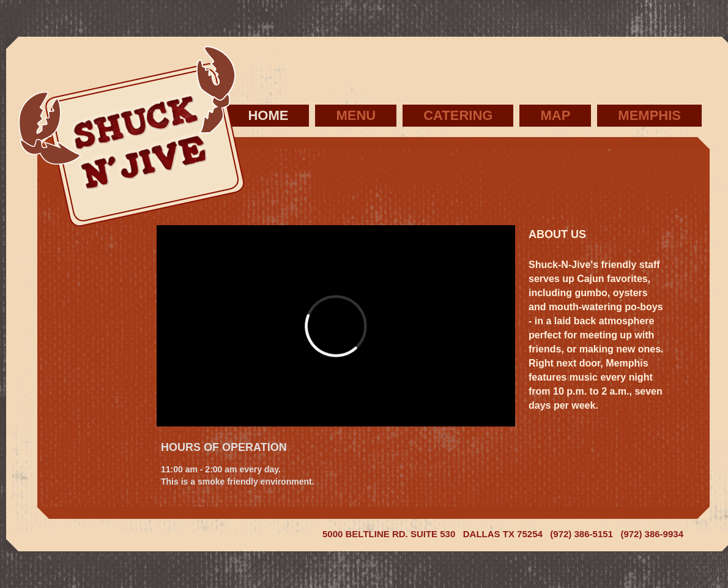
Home (268, 115)
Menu (356, 115)
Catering (458, 115)
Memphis (649, 115)
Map (555, 115)
